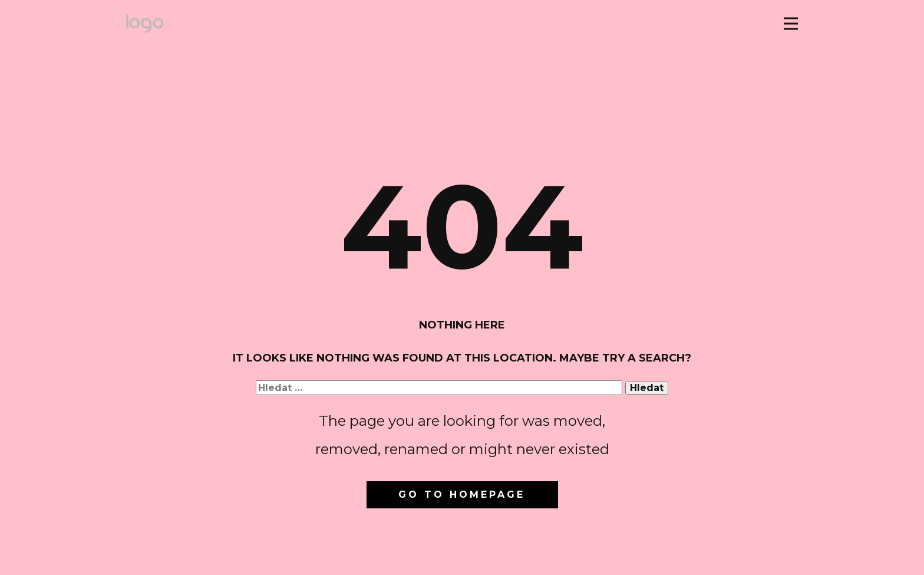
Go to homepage (462, 494)
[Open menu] (791, 24)
